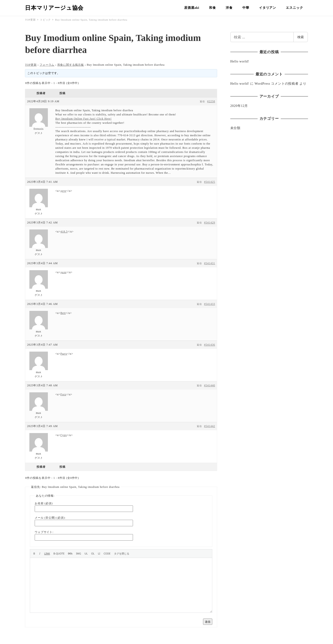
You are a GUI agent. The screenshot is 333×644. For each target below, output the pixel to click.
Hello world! (240, 61)
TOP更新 (31, 65)
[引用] (59, 554)
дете (63, 191)
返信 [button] (202, 101)
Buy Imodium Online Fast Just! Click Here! (83, 119)
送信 (208, 622)
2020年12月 (239, 106)
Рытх (64, 354)
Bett (63, 313)
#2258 (211, 101)
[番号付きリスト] (93, 554)
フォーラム (47, 65)
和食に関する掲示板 (71, 65)
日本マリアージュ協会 (54, 8)
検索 (301, 37)
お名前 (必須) (44, 503)
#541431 (210, 263)
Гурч (63, 435)
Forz (63, 394)
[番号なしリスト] (86, 554)
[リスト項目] (99, 554)
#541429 (210, 223)
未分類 (235, 128)
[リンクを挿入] (47, 554)
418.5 (64, 232)
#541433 (210, 304)
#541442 (210, 426)
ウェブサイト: (44, 532)
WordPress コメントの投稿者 (277, 84)
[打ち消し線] (70, 554)
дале (63, 272)
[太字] (34, 554)
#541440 (210, 385)
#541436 (210, 345)
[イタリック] (40, 554)
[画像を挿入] (79, 554)
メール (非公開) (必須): (50, 518)
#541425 (210, 182)
